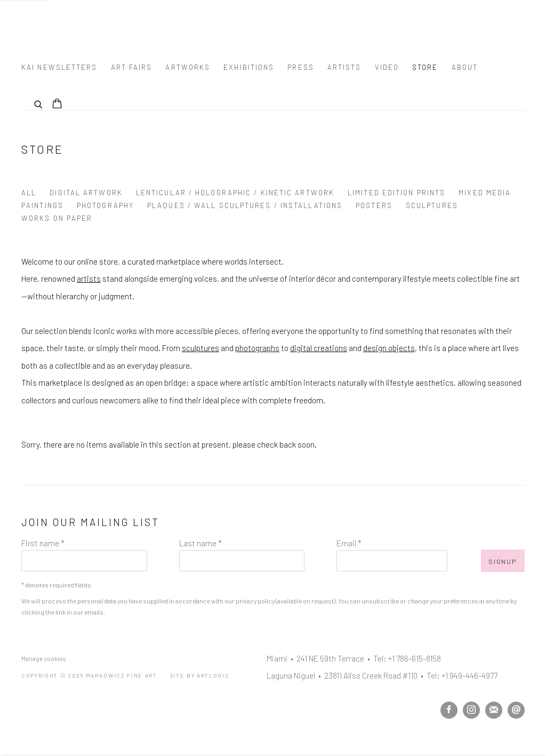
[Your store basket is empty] (57, 105)
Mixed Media (485, 193)
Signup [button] (503, 561)
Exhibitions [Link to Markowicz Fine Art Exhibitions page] (249, 67)
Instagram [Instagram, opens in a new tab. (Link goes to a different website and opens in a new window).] (471, 710)
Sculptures (432, 205)
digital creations (319, 348)
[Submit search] (39, 103)
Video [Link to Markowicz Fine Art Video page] (387, 67)
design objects (389, 348)
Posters (374, 205)
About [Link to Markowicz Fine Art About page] (465, 67)
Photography (105, 205)
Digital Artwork (86, 193)
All (29, 193)
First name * (43, 543)
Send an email (516, 710)
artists (89, 278)
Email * (349, 543)
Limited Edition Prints (396, 193)
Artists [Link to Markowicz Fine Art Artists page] (344, 67)
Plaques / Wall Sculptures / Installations (245, 205)
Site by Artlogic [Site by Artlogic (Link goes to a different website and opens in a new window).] (200, 675)
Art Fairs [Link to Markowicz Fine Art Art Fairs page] (132, 67)
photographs (257, 348)
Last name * (200, 543)
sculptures (200, 348)
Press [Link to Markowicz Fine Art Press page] (301, 67)
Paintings (42, 205)
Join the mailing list (494, 710)
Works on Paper (57, 218)
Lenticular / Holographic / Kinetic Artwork (235, 193)
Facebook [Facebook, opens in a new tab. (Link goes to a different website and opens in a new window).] (449, 710)
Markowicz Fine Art (75, 27)
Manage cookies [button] (43, 658)
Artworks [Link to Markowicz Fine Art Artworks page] (188, 67)
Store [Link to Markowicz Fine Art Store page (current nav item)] (425, 67)
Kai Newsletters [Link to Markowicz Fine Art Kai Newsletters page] (59, 67)
